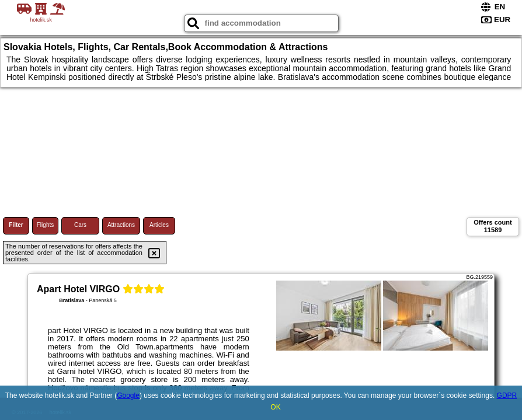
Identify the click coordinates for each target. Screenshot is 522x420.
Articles (159, 225)
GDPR (507, 395)
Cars (80, 225)
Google (128, 395)
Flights (45, 225)
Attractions (121, 225)
